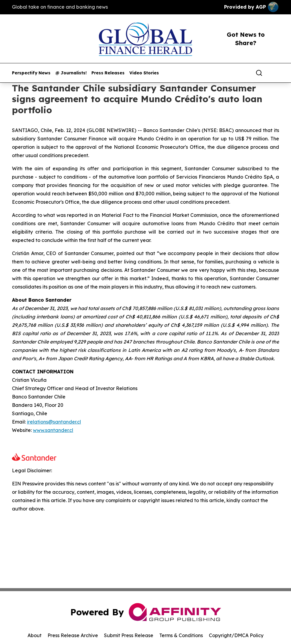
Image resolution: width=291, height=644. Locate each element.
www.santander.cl (53, 430)
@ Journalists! (71, 73)
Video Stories (144, 73)
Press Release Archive (73, 635)
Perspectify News (31, 73)
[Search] (259, 73)
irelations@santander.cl (54, 422)
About (35, 635)
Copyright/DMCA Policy (236, 635)
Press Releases (108, 73)
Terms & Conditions (181, 635)
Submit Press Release (129, 635)
